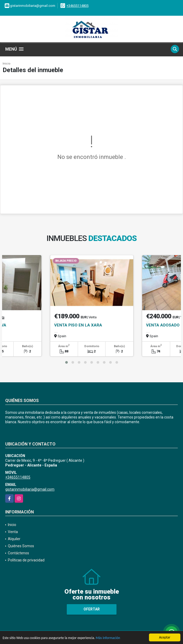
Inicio (7, 64)
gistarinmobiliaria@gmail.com (30, 489)
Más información (108, 638)
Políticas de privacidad (26, 560)
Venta (13, 532)
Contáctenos (18, 553)
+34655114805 (77, 6)
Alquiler (14, 539)
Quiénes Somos (21, 546)
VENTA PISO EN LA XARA (78, 325)
